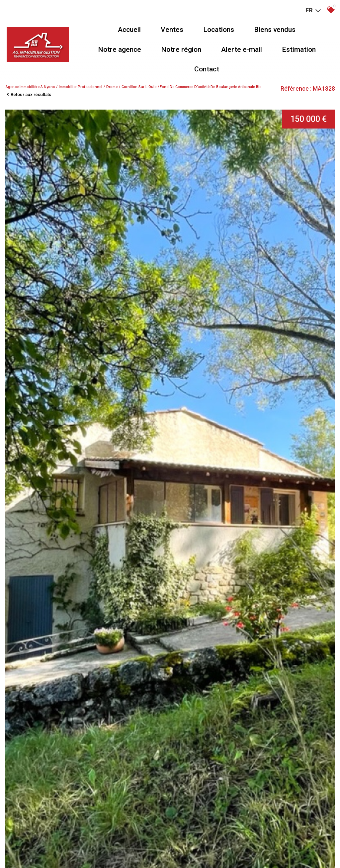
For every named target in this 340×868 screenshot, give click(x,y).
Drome (112, 87)
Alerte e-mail (242, 49)
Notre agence (120, 49)
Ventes (172, 30)
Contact (207, 69)
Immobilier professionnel (81, 87)
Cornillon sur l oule (139, 87)
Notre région (181, 49)
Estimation (299, 49)
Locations (219, 30)
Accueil (129, 30)
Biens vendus (275, 30)
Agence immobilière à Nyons (30, 87)
